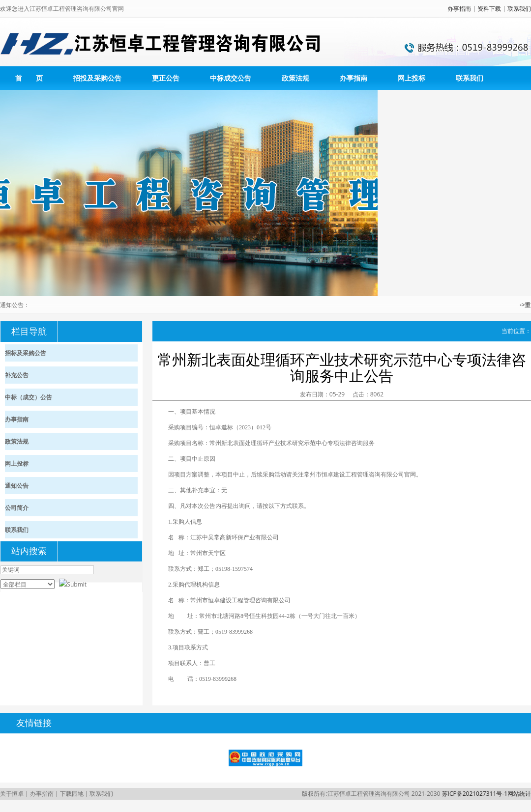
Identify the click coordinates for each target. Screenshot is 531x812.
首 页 (29, 78)
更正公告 (166, 78)
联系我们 (519, 9)
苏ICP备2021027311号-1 (475, 794)
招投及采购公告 (97, 78)
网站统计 (519, 794)
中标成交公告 (231, 78)
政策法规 (295, 78)
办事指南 (459, 9)
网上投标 (412, 78)
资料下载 (489, 9)
